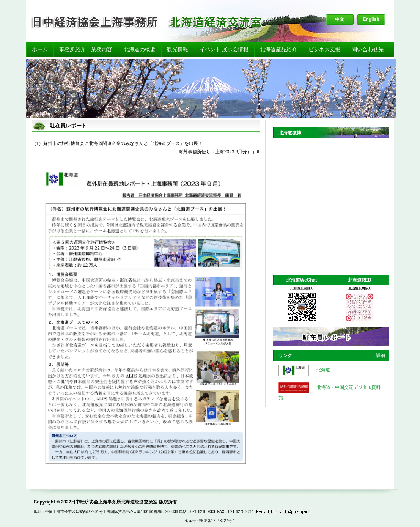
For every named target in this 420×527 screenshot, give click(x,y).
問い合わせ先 (368, 49)
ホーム (40, 49)
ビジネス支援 (324, 49)
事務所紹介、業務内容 (86, 49)
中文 (340, 19)
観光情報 (178, 49)
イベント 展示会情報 (224, 49)
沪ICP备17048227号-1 (216, 521)
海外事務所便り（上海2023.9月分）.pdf (219, 152)
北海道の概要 (140, 49)
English (371, 19)
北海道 (323, 370)
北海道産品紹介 (278, 49)
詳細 (381, 356)
